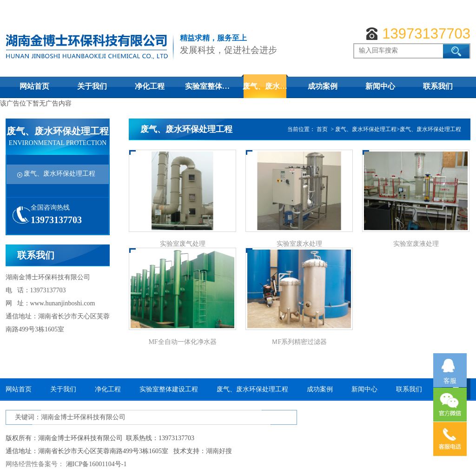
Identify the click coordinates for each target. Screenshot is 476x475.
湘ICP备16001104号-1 (96, 464)
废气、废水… (265, 86)
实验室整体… (207, 86)
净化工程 (150, 86)
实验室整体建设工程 (169, 389)
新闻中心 (380, 86)
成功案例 (323, 86)
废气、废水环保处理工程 (59, 174)
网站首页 (34, 86)
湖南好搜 (219, 451)
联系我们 (438, 86)
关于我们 (92, 86)
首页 (322, 129)
